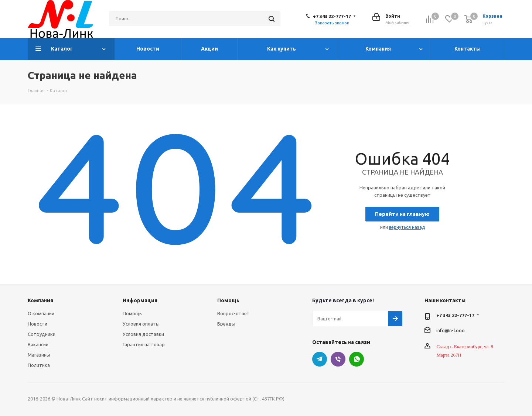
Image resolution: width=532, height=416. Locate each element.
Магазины (39, 355)
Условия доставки (143, 334)
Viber (338, 359)
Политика (39, 365)
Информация (140, 300)
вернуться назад (407, 227)
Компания (40, 300)
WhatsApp (357, 359)
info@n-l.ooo (451, 330)
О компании (41, 313)
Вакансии (38, 344)
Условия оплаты (141, 324)
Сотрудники (42, 334)
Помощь (132, 313)
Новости (37, 324)
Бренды (226, 324)
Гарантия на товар (144, 344)
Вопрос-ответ (233, 313)
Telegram (320, 359)
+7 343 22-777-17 (332, 16)
